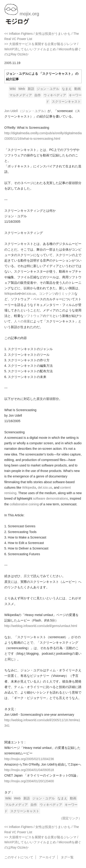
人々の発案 (22, 321)
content (65, 488)
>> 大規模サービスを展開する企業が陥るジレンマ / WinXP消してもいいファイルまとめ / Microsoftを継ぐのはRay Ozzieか (43, 49)
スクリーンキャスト (66, 102)
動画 (78, 89)
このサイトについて (19, 857)
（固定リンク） (70, 818)
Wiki (13, 89)
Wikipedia (11, 294)
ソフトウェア (33, 316)
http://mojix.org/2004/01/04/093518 (29, 770)
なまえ (67, 89)
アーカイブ (47, 857)
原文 (27, 576)
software (39, 498)
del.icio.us (28, 294)
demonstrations (57, 498)
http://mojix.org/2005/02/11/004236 (29, 759)
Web (22, 89)
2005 (8, 63)
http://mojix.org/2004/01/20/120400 (29, 781)
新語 (31, 89)
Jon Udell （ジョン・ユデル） (26, 111)
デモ (49, 316)
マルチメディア (21, 95)
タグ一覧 (67, 857)
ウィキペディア (55, 95)
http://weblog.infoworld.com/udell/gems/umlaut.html (41, 626)
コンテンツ (47, 294)
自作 (38, 95)
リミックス (66, 294)
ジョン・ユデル (48, 89)
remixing (10, 493)
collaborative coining (24, 504)
